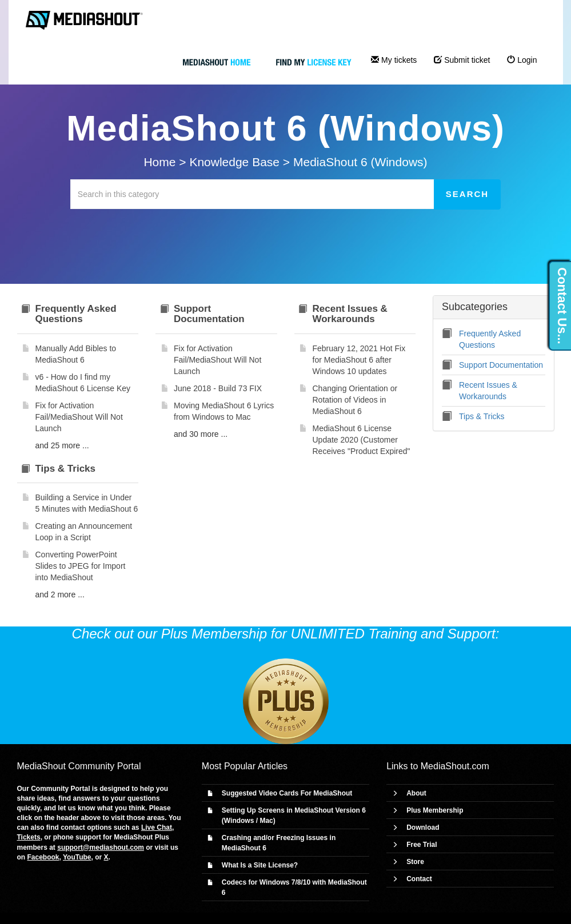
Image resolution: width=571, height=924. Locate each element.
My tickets (394, 60)
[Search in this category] (252, 194)
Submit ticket (462, 60)
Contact (419, 879)
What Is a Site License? (260, 865)
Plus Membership (435, 810)
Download (423, 827)
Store (415, 862)
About (416, 793)
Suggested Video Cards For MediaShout (287, 793)
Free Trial (422, 845)
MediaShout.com (455, 766)
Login (522, 60)
